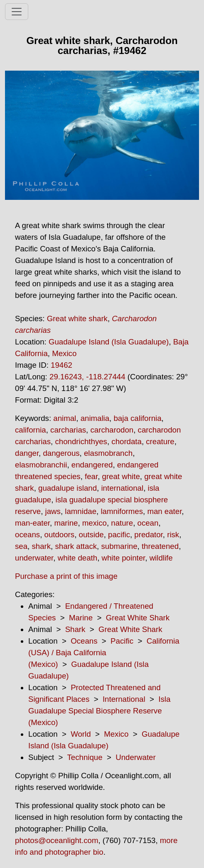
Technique (85, 757)
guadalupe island (68, 488)
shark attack (76, 546)
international (122, 488)
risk (173, 535)
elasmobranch (108, 453)
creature (160, 441)
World (81, 734)
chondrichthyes (81, 441)
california (31, 430)
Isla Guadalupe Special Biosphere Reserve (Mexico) (99, 711)
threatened (160, 546)
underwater (34, 558)
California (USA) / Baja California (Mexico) (104, 653)
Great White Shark (138, 618)
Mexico (64, 353)
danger (27, 453)
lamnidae (81, 511)
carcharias (68, 430)
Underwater (135, 757)
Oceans (84, 641)
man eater (164, 511)
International (124, 699)
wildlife (161, 558)
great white (121, 476)
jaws (53, 511)
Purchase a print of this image (66, 576)
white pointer (124, 558)
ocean (148, 523)
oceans (27, 535)
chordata (127, 441)
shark (41, 546)
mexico (95, 523)
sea (21, 546)
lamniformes (122, 511)
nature (122, 523)
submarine (119, 546)
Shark (75, 629)
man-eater (32, 523)
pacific (119, 535)
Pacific (122, 641)
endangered (92, 465)
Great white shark (77, 318)
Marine (81, 618)
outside (91, 535)
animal (65, 418)
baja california (137, 418)
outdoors (60, 535)
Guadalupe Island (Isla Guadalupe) (109, 342)
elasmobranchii (41, 465)
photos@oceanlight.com (57, 840)
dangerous (61, 453)
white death (77, 558)
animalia (95, 418)
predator (148, 535)
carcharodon (112, 430)
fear (91, 476)
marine (66, 523)
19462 (61, 365)
